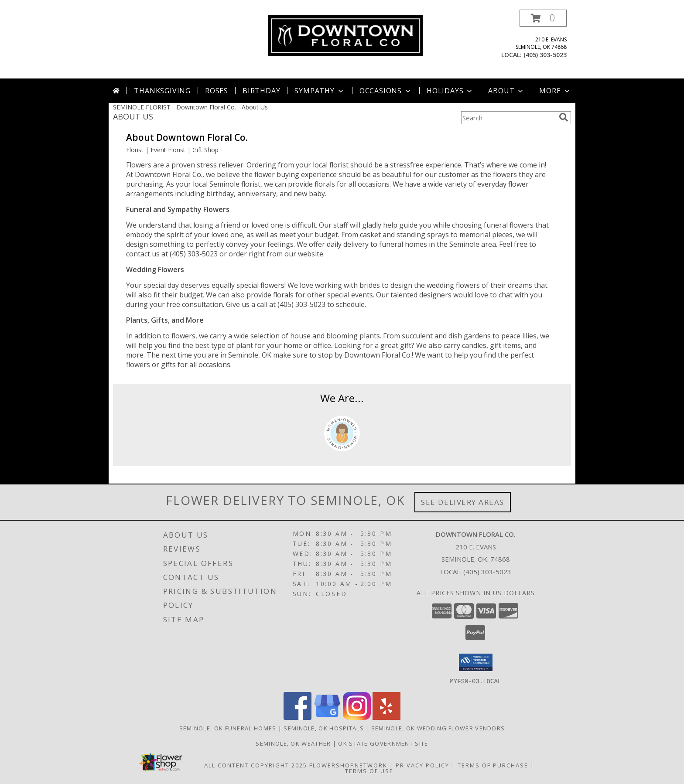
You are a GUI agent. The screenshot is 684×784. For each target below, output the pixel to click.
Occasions (386, 91)
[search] (564, 117)
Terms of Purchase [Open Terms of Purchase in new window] (493, 765)
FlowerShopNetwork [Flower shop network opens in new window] (348, 765)
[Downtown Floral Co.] (345, 35)
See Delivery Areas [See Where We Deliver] (463, 502)
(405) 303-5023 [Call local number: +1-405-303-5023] (545, 55)
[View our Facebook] (298, 717)
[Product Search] (508, 118)
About (506, 91)
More (555, 91)
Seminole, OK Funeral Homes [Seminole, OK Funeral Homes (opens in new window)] (228, 728)
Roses (217, 91)
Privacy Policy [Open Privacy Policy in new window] (422, 765)
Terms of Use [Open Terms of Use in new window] (369, 770)
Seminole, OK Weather (293, 743)
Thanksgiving (162, 91)
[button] (543, 18)
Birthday (261, 91)
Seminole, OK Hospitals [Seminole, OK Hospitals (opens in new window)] (324, 728)
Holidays (450, 91)
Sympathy (320, 91)
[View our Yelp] (386, 717)
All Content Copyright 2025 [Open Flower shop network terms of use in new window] (256, 765)
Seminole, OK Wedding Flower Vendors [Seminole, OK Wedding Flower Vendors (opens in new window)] (438, 728)
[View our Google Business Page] (327, 717)
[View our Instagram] (357, 717)
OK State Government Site (383, 743)
